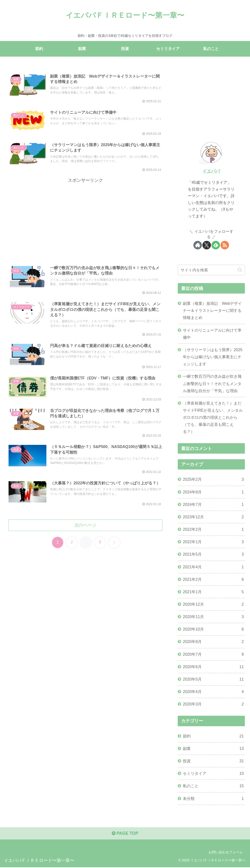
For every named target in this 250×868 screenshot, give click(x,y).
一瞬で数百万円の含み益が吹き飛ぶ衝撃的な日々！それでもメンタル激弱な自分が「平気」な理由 (212, 383)
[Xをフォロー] (207, 245)
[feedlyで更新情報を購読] (216, 245)
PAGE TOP (125, 834)
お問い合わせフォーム (226, 853)
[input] (211, 270)
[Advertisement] (85, 220)
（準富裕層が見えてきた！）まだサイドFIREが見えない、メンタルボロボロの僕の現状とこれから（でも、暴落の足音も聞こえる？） (213, 417)
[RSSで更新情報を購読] (225, 245)
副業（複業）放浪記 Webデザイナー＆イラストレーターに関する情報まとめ (212, 310)
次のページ (85, 530)
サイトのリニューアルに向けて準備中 (212, 334)
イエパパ (211, 171)
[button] (240, 270)
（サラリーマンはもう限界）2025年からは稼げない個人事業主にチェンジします (213, 357)
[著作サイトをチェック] (198, 245)
